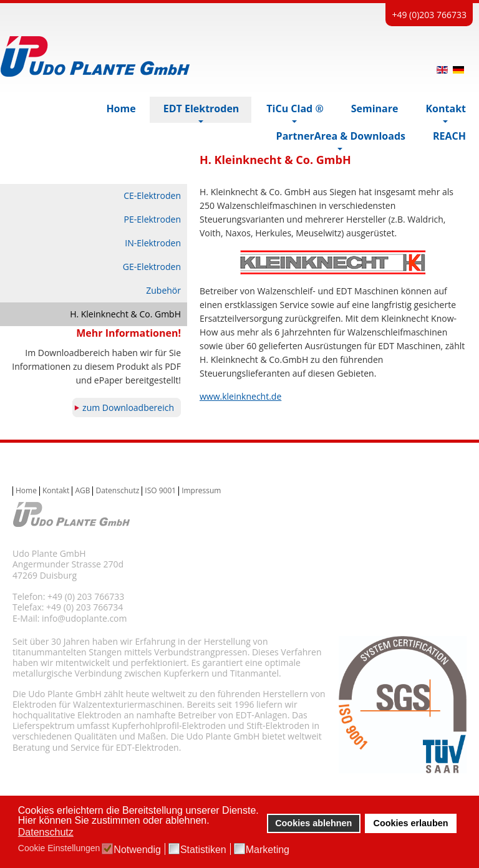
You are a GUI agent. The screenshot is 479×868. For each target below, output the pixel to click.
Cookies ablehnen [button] (313, 823)
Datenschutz (117, 491)
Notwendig (137, 850)
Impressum (201, 491)
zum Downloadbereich (128, 407)
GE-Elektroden (152, 267)
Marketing (268, 850)
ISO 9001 (160, 491)
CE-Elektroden (152, 195)
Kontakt (56, 491)
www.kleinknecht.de (240, 396)
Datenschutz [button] (46, 832)
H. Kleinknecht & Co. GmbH (125, 314)
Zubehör (163, 290)
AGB (82, 491)
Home (26, 491)
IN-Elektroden (153, 243)
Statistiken (203, 850)
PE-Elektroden (152, 219)
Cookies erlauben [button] (411, 823)
